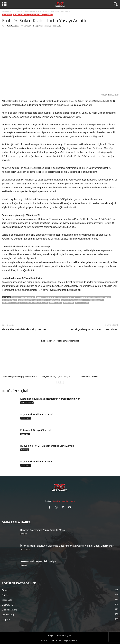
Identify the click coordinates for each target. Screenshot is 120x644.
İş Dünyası (16, 11)
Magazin (6, 620)
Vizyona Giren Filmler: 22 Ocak (37, 414)
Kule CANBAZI (13, 26)
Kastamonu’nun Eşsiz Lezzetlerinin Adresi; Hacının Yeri (50, 399)
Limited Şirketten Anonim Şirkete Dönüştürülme (39, 300)
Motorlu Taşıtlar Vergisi (72, 300)
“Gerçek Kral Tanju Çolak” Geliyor (55, 376)
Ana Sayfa (5, 11)
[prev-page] (58, 382)
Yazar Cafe (25, 434)
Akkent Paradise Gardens (24, 297)
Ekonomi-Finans (29, 11)
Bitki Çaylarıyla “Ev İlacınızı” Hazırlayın (95, 329)
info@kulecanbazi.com (64, 501)
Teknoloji (25, 450)
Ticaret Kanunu (41, 303)
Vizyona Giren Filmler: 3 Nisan (37, 461)
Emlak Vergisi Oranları (68, 297)
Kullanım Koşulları (65, 635)
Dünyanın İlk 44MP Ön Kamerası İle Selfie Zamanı (47, 446)
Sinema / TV (26, 418)
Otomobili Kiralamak (94, 300)
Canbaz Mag (8, 615)
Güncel (49, 15)
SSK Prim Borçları (11, 303)
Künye (51, 635)
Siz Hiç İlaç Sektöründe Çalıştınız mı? (24, 329)
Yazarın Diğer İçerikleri (68, 341)
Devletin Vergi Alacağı (46, 297)
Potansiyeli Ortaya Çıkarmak (36, 430)
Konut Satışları (10, 300)
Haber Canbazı (37, 15)
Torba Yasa (68, 303)
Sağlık (5, 595)
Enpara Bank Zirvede (90, 376)
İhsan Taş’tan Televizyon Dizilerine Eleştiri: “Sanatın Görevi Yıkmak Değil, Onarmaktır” (67, 546)
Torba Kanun (56, 303)
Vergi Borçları (82, 303)
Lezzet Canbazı (27, 403)
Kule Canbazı (56, 640)
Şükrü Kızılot (26, 303)
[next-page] (62, 382)
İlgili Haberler (48, 341)
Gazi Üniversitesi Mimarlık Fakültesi (95, 297)
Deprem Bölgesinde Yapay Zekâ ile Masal (19, 376)
